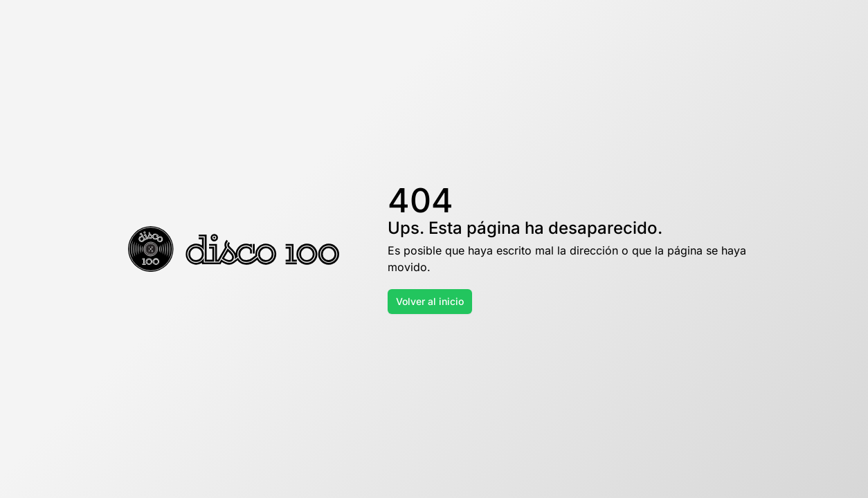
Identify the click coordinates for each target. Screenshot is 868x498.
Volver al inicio (430, 301)
